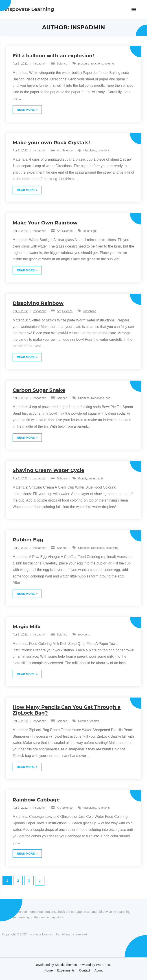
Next (40, 881)
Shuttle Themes (66, 965)
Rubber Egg (28, 540)
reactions (97, 64)
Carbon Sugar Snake (39, 390)
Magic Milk (27, 627)
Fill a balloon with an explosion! (53, 56)
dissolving (90, 150)
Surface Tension (89, 721)
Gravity (83, 478)
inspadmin (40, 64)
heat (109, 398)
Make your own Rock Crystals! (51, 143)
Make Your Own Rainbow (45, 223)
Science (62, 64)
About (99, 970)
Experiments (66, 970)
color (87, 231)
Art (59, 150)
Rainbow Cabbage (36, 800)
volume (109, 64)
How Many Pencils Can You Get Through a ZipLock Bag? (67, 710)
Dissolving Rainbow (38, 303)
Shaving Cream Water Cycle (48, 470)
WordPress (104, 965)
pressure (84, 64)
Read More (26, 110)
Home (49, 970)
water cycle (96, 478)
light (94, 231)
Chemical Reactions (91, 398)
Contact (85, 970)
